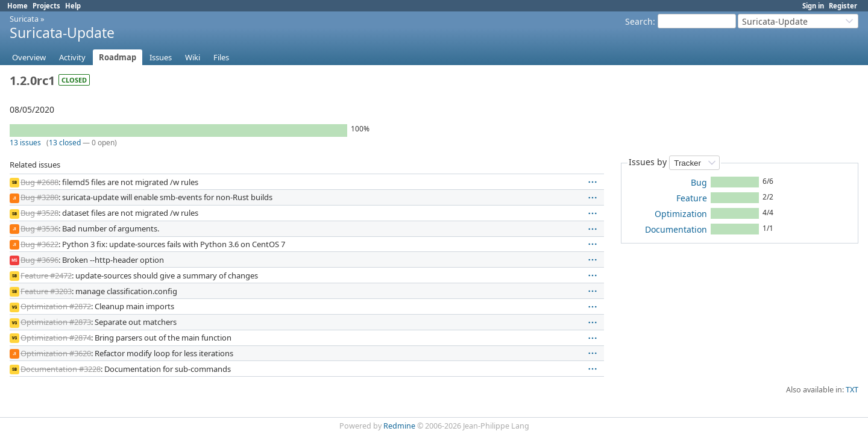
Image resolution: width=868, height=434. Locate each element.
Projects (46, 6)
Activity (72, 57)
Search (639, 21)
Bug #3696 (39, 260)
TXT (852, 390)
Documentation (676, 229)
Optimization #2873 (56, 322)
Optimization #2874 (56, 338)
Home (17, 6)
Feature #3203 (46, 291)
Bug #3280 (39, 197)
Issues (161, 57)
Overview (29, 57)
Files (221, 57)
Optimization (681, 214)
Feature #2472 (46, 275)
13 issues (25, 143)
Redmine (399, 426)
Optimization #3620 (56, 353)
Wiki (193, 57)
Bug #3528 (39, 213)
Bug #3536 (39, 228)
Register (843, 6)
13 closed (65, 143)
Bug (699, 182)
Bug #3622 (39, 244)
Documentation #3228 (61, 369)
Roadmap (118, 57)
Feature (692, 198)
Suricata (24, 19)
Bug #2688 (39, 182)
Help (73, 6)
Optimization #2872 (56, 306)
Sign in (813, 6)
